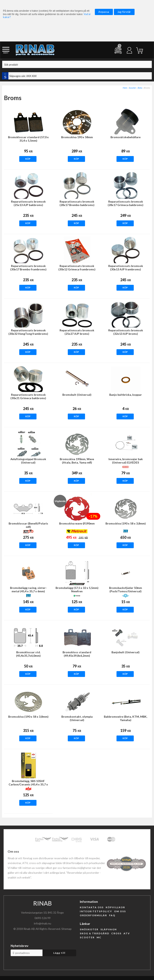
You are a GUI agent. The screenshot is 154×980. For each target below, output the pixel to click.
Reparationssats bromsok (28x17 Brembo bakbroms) (77, 203)
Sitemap (66, 929)
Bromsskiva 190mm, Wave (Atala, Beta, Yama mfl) (77, 461)
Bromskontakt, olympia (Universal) (77, 718)
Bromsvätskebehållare (126, 137)
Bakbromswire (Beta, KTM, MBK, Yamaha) (126, 718)
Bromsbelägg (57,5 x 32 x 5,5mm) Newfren (77, 589)
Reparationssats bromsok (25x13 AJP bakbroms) (28, 203)
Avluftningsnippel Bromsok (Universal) (28, 461)
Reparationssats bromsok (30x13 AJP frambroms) (126, 268)
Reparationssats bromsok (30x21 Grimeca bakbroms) (28, 396)
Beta (140, 88)
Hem (125, 88)
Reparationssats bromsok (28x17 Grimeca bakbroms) (126, 203)
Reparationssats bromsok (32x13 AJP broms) (126, 332)
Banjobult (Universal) (126, 652)
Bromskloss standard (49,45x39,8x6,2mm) (77, 654)
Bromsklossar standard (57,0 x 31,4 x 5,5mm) (28, 139)
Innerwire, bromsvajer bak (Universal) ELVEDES (126, 461)
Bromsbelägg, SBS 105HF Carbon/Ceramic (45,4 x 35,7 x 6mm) (28, 784)
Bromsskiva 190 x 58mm (77, 137)
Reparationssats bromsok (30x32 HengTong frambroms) (28, 332)
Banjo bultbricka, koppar (126, 395)
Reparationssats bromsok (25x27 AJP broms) (77, 332)
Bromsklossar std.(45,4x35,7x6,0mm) (28, 654)
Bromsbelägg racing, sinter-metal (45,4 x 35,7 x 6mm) (28, 589)
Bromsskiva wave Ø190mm (77, 523)
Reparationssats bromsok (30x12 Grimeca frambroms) (77, 268)
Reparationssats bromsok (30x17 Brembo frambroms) (28, 268)
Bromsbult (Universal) (77, 395)
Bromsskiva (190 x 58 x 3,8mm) (126, 523)
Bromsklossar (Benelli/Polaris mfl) (28, 525)
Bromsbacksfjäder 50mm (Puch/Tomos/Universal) (126, 589)
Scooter (132, 88)
